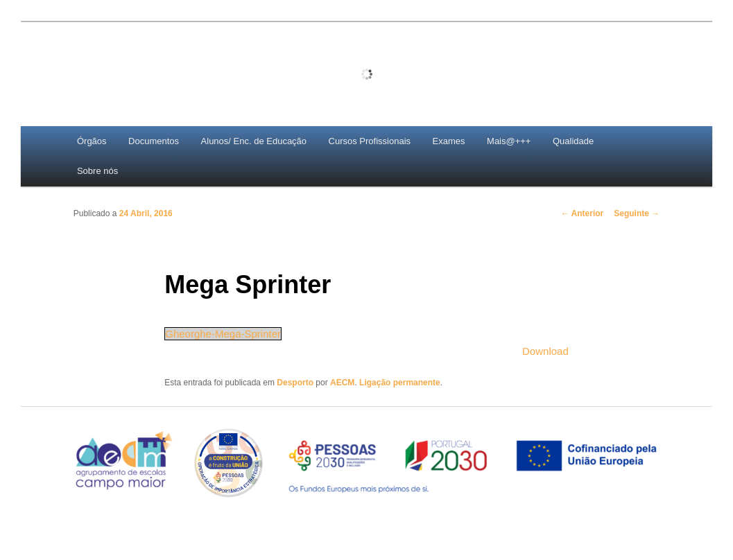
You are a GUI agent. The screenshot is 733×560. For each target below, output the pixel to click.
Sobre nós (97, 171)
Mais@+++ (509, 141)
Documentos (154, 141)
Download (545, 351)
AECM (342, 383)
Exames (449, 141)
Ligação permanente (400, 383)
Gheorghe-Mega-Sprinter (223, 334)
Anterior (583, 213)
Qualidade (573, 141)
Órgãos (92, 141)
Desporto (295, 383)
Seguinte (637, 213)
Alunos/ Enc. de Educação (254, 141)
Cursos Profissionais (370, 141)
